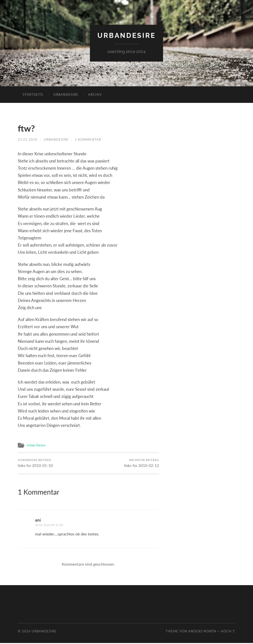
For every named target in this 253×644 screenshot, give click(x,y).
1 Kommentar (88, 140)
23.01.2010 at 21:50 (51, 526)
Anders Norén (202, 632)
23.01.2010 (28, 140)
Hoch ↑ (228, 632)
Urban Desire (37, 445)
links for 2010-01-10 (35, 464)
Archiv (95, 95)
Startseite (33, 95)
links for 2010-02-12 (142, 464)
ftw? (27, 128)
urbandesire (127, 35)
